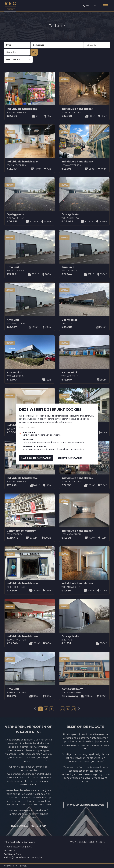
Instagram (107, 849)
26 (63, 709)
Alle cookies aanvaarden (36, 458)
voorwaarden (11, 866)
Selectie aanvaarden (70, 458)
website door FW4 (70, 866)
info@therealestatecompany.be (25, 857)
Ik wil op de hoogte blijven (85, 805)
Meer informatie (27, 427)
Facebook (96, 849)
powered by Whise (54, 866)
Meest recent (13, 59)
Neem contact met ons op (28, 826)
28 (74, 709)
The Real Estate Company (20, 842)
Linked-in (102, 849)
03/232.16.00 (88, 6)
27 (68, 709)
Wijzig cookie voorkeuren (88, 842)
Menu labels (105, 6)
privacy (24, 866)
